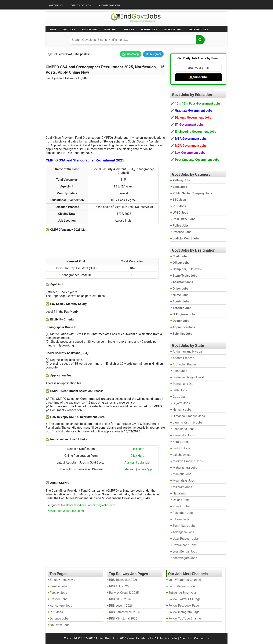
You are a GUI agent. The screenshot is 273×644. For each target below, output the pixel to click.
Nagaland (179, 493)
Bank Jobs (110, 30)
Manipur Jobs (182, 474)
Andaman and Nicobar (188, 352)
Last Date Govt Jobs (109, 5)
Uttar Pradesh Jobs (186, 539)
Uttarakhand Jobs (185, 545)
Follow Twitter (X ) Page (185, 599)
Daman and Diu (183, 384)
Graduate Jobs (173, 30)
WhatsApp (131, 54)
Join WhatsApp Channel (185, 580)
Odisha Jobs (181, 500)
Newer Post (55, 511)
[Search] (200, 40)
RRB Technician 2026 (123, 580)
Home (53, 30)
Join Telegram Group (183, 586)
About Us (186, 638)
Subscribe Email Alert (183, 593)
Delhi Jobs (180, 390)
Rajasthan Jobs (183, 513)
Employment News (81, 5)
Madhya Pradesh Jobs (188, 461)
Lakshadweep (182, 455)
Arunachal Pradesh (185, 364)
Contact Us (202, 638)
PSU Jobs (129, 30)
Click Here (137, 449)
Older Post (70, 511)
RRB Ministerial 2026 (123, 618)
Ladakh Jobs (181, 448)
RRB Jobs (56, 612)
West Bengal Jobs (185, 551)
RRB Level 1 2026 (121, 606)
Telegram (153, 54)
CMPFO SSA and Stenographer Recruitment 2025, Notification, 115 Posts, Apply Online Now (105, 70)
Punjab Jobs (181, 506)
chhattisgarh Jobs (185, 558)
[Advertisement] (106, 106)
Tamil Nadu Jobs (184, 526)
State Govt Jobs (198, 30)
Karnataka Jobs (183, 435)
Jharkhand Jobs (83, 505)
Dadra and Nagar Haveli (189, 377)
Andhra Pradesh (183, 358)
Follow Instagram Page (184, 612)
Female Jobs (58, 586)
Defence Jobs (59, 618)
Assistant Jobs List (137, 463)
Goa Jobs (179, 397)
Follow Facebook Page (184, 606)
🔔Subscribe (198, 77)
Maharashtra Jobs (185, 468)
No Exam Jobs (56, 5)
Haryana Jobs (182, 410)
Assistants (67, 505)
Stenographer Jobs (104, 505)
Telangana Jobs (183, 532)
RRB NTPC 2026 (120, 599)
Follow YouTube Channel (185, 618)
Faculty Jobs (58, 593)
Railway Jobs (90, 30)
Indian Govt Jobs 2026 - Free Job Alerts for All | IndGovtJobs (137, 638)
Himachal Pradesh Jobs (189, 416)
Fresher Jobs (149, 30)
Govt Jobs (69, 30)
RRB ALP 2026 (119, 586)
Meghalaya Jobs (184, 481)
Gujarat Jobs (181, 403)
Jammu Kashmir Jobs (188, 422)
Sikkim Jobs (181, 519)
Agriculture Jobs (61, 606)
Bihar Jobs (180, 371)
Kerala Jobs (181, 442)
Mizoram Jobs (182, 487)
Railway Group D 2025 (124, 593)
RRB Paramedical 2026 (125, 612)
